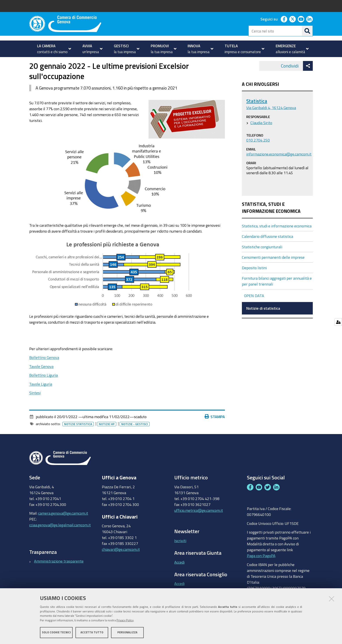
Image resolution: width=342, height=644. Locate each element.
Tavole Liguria (41, 396)
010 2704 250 (258, 152)
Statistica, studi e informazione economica (93, 62)
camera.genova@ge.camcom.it (63, 526)
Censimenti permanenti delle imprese (273, 269)
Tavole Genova (41, 379)
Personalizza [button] (127, 633)
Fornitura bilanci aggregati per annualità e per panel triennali (277, 293)
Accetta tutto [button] (92, 633)
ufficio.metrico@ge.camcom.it (199, 522)
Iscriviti (180, 553)
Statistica (257, 113)
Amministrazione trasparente (59, 573)
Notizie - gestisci (135, 436)
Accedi (179, 574)
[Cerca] (307, 31)
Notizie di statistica (146, 62)
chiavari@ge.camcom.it (121, 562)
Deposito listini (254, 280)
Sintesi (35, 405)
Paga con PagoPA (261, 568)
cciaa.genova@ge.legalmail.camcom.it (60, 537)
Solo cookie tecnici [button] (56, 633)
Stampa (215, 429)
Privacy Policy (125, 621)
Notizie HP (107, 436)
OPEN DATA (254, 308)
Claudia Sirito (261, 135)
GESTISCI (46, 62)
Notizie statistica (78, 436)
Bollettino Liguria (44, 387)
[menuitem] (52, 49)
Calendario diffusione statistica (268, 248)
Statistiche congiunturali (262, 259)
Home (32, 62)
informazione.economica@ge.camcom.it (279, 166)
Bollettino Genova (44, 370)
